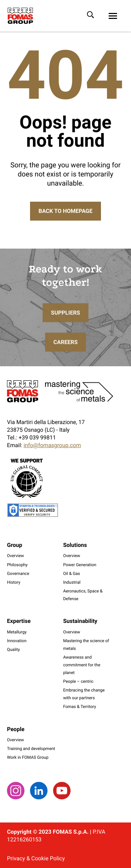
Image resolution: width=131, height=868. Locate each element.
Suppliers (65, 323)
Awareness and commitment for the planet (82, 665)
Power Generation (80, 565)
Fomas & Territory (80, 707)
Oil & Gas (72, 574)
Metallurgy (17, 632)
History (14, 582)
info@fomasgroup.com (52, 445)
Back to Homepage (65, 211)
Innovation (17, 641)
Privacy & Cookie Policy (36, 858)
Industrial (72, 582)
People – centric (78, 681)
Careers (66, 353)
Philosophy (17, 565)
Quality (13, 650)
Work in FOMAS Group (28, 757)
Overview (16, 556)
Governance (18, 574)
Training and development (31, 749)
